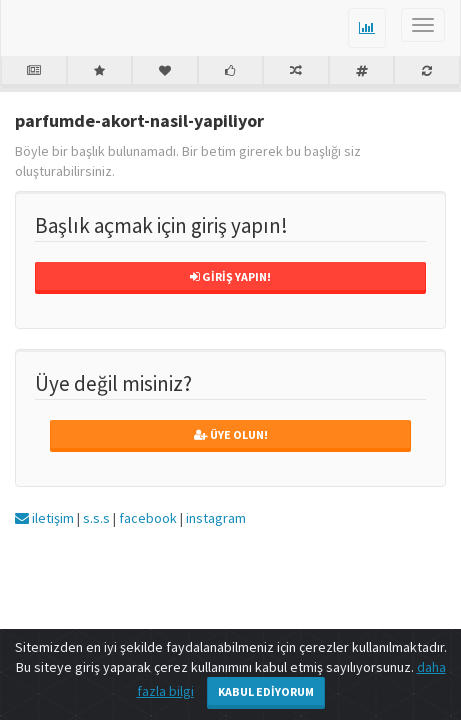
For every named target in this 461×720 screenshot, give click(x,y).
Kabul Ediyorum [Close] (266, 691)
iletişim (44, 518)
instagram (216, 518)
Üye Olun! (231, 434)
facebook (148, 518)
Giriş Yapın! (230, 276)
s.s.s (96, 518)
